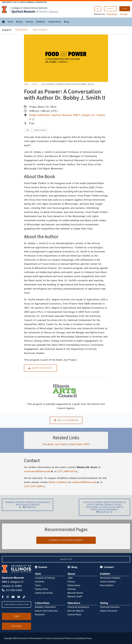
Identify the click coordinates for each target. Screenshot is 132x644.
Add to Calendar (64, 420)
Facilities (40, 582)
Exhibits (41, 22)
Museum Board (75, 593)
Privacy (88, 638)
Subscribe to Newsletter (16, 604)
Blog (66, 22)
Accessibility (78, 638)
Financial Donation (110, 607)
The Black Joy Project (55, 444)
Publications (74, 585)
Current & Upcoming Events (66, 540)
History (71, 582)
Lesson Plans (74, 614)
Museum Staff (75, 596)
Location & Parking (45, 578)
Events (29, 22)
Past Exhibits (107, 585)
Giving (125, 9)
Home (26, 84)
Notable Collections (45, 607)
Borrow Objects (76, 611)
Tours (38, 585)
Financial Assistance (78, 607)
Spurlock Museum (13, 578)
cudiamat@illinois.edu (84, 482)
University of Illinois (63, 638)
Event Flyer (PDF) (80, 444)
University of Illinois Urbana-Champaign (24, 2)
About (19, 22)
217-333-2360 (14, 590)
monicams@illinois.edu (37, 471)
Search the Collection (46, 611)
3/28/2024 (26, 505)
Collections (54, 22)
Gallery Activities (44, 593)
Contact (110, 9)
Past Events (40, 30)
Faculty (124, 14)
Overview (21, 30)
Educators (112, 14)
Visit (10, 22)
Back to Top (66, 559)
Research (40, 614)
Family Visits (42, 589)
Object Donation (109, 611)
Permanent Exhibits (110, 578)
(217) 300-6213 (66, 471)
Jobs (70, 578)
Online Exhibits (108, 582)
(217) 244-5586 (33, 486)
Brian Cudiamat (58, 482)
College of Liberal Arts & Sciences (29, 8)
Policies (72, 589)
